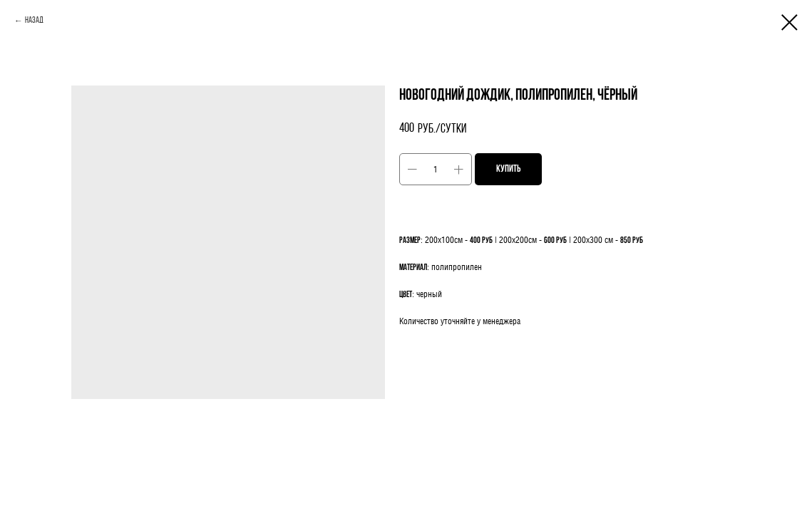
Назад (34, 21)
